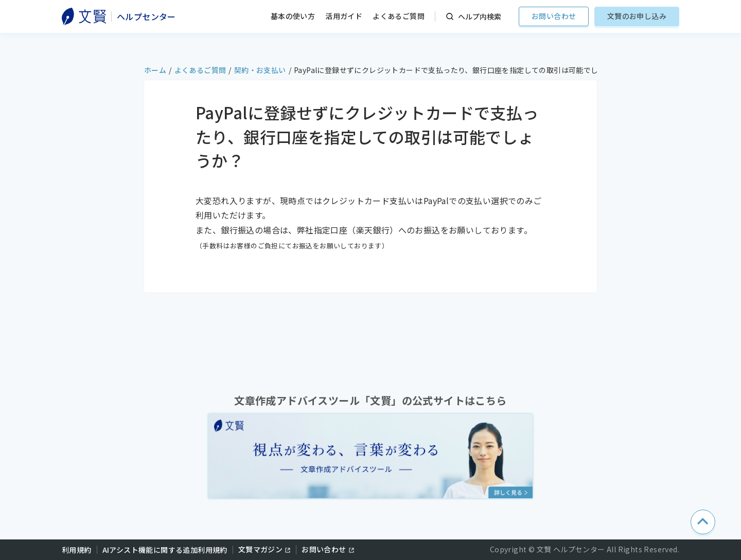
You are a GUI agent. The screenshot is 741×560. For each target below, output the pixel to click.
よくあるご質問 (399, 16)
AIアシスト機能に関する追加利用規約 (165, 550)
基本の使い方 (293, 16)
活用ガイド (344, 16)
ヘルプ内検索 (480, 16)
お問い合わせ (554, 16)
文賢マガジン (260, 549)
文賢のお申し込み (637, 16)
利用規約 (77, 550)
